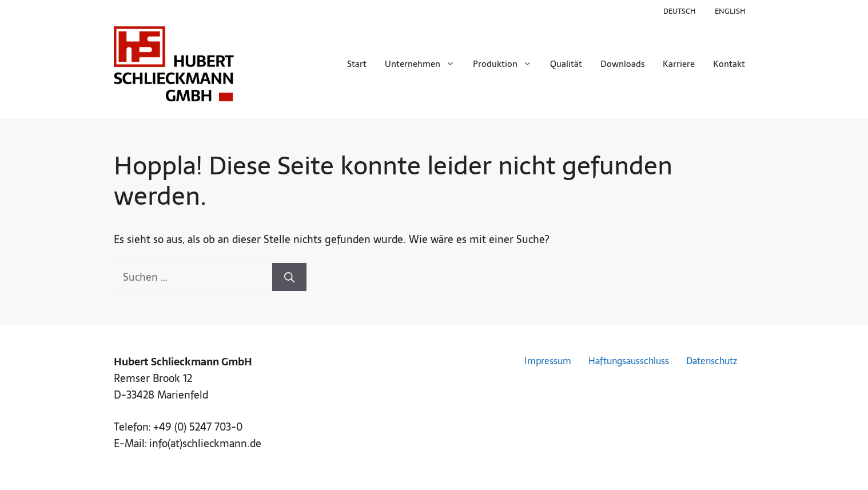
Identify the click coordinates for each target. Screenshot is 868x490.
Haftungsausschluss (629, 361)
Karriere (679, 64)
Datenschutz (712, 361)
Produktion (507, 64)
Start (357, 64)
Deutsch (680, 11)
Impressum (548, 361)
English (730, 11)
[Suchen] (289, 277)
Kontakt (729, 64)
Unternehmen (424, 64)
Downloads (622, 64)
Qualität (566, 64)
